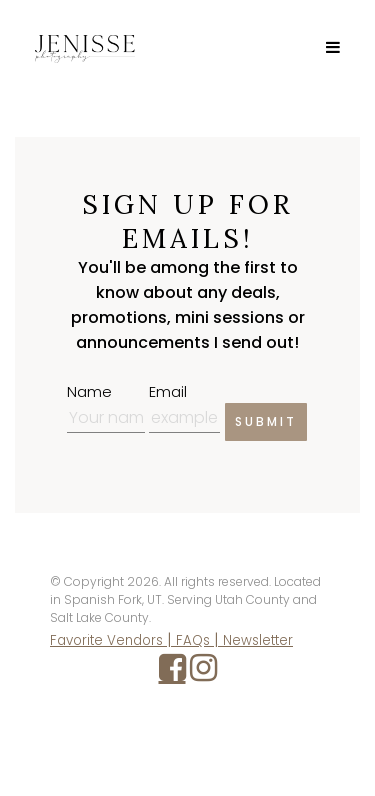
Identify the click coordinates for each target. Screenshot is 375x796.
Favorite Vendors (106, 640)
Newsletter (258, 640)
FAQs (193, 640)
